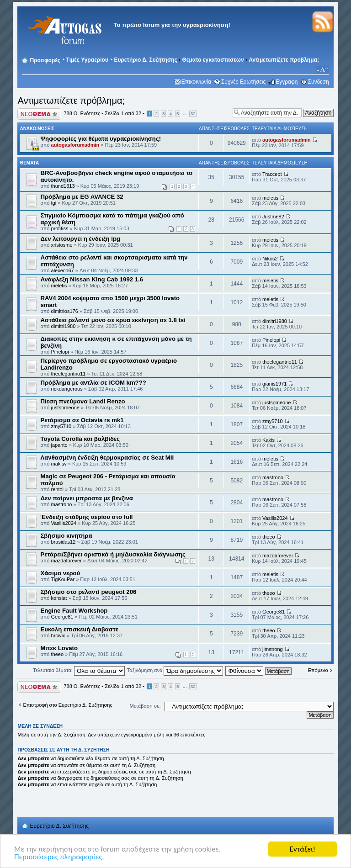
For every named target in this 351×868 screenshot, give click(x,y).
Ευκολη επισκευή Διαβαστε (79, 629)
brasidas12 (64, 542)
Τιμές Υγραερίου (87, 60)
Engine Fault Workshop (74, 611)
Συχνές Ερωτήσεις (243, 82)
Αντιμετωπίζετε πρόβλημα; (284, 60)
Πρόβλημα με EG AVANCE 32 (82, 197)
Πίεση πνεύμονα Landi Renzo (82, 401)
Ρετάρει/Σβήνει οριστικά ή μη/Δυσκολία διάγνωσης (113, 554)
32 (193, 114)
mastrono (273, 477)
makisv (59, 464)
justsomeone (65, 408)
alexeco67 (63, 270)
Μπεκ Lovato (59, 648)
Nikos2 (270, 259)
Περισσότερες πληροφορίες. (59, 857)
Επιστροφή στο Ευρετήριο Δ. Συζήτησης (67, 705)
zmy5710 (61, 426)
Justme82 (273, 217)
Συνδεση (319, 82)
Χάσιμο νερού (60, 573)
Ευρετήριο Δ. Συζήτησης (145, 60)
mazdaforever (66, 561)
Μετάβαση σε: (145, 706)
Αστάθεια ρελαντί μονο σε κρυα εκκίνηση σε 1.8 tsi (113, 320)
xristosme (62, 245)
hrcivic (58, 635)
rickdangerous (67, 389)
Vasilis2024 (64, 523)
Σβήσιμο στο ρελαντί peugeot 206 (88, 592)
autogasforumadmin (75, 145)
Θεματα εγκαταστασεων (213, 60)
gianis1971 (274, 384)
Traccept (272, 174)
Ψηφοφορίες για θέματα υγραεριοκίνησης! (101, 139)
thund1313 (63, 186)
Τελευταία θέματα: (79, 670)
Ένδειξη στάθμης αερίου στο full (86, 517)
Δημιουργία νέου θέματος (39, 114)
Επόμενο (318, 670)
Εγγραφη (287, 82)
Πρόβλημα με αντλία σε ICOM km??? (93, 383)
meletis (270, 198)
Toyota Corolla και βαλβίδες (80, 439)
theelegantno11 (69, 374)
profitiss (60, 228)
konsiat (59, 598)
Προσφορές (45, 60)
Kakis (269, 440)
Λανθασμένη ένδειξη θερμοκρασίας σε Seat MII (107, 458)
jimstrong (273, 649)
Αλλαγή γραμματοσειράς (322, 70)
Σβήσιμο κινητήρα (66, 536)
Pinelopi (60, 352)
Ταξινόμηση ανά (175, 670)
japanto (59, 445)
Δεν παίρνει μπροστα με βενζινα (87, 498)
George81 (62, 617)
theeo (269, 537)
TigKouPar (63, 579)
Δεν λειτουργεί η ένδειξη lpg (80, 239)
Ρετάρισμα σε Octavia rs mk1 (82, 420)
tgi (54, 203)
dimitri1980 (64, 326)
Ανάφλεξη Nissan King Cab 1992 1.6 (92, 279)
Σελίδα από (123, 113)
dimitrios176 (65, 311)
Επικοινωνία (196, 82)
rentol (58, 489)
